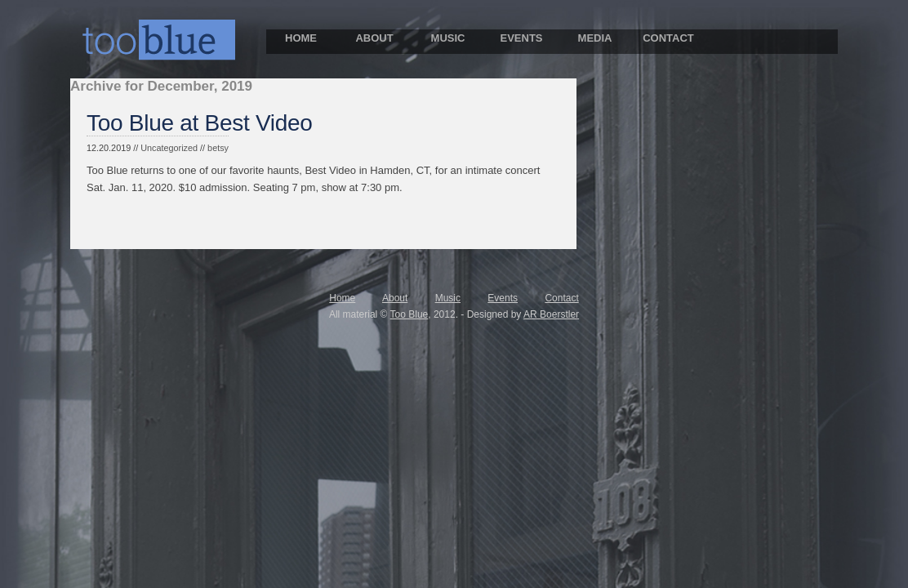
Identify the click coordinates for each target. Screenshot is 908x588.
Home (342, 298)
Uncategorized (169, 148)
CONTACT (668, 38)
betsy (218, 148)
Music (448, 298)
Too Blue (409, 314)
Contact (561, 298)
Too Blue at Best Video (200, 123)
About (395, 298)
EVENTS (521, 38)
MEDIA (595, 38)
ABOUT (374, 38)
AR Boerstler (551, 314)
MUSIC (448, 38)
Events (503, 298)
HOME (301, 38)
